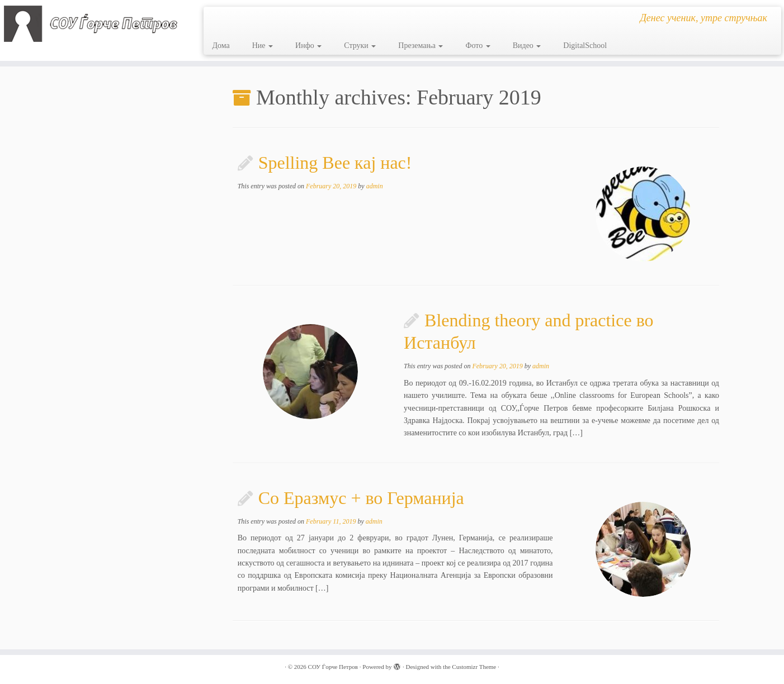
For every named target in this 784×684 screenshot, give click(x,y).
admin (375, 186)
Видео (527, 46)
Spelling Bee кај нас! (335, 163)
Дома (221, 46)
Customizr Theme (474, 667)
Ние (263, 46)
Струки (360, 46)
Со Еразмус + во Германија (361, 498)
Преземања (421, 46)
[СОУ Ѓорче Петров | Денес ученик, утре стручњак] (91, 24)
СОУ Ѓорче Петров (333, 667)
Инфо (308, 46)
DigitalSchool (585, 46)
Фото (478, 46)
